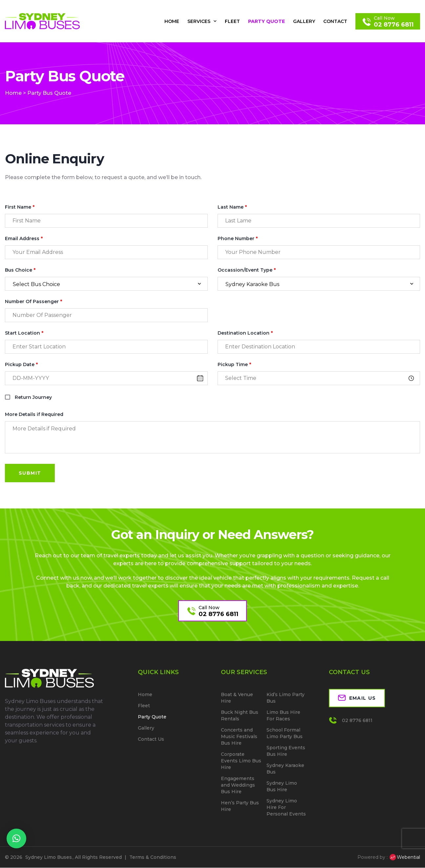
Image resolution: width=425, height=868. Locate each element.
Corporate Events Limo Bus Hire (241, 761)
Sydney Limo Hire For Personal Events (286, 808)
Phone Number (238, 239)
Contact (335, 21)
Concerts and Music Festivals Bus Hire (239, 737)
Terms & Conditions (153, 858)
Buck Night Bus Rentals (240, 716)
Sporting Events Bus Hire (286, 751)
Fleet (232, 21)
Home (172, 21)
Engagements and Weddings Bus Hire (238, 785)
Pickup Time (234, 365)
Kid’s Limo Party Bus (286, 698)
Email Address (24, 239)
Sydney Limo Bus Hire (282, 787)
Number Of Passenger (33, 302)
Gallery (304, 21)
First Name (20, 207)
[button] (16, 838)
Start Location (24, 333)
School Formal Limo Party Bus (285, 734)
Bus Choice (20, 270)
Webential (404, 858)
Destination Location (245, 333)
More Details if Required (34, 414)
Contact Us (151, 739)
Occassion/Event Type (247, 270)
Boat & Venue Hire (237, 698)
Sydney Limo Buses (49, 858)
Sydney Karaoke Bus (285, 769)
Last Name (232, 207)
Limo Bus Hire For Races (283, 716)
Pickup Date (21, 365)
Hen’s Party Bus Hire (240, 806)
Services (202, 21)
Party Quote (266, 21)
